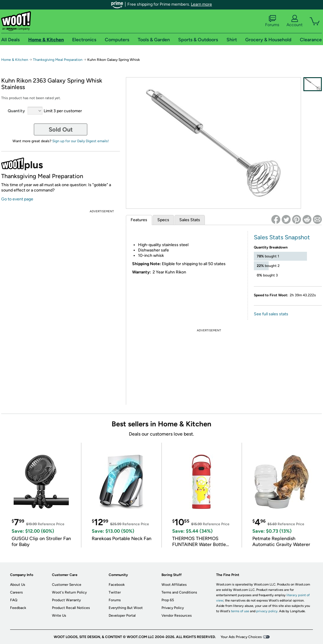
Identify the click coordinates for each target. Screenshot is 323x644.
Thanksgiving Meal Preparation (58, 60)
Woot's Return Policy (69, 592)
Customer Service (67, 585)
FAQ (14, 600)
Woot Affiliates (174, 585)
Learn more (201, 4)
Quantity (16, 111)
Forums (272, 21)
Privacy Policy (173, 608)
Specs (163, 220)
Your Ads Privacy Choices (241, 637)
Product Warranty (66, 600)
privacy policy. (267, 611)
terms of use (240, 611)
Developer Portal (122, 615)
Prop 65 (168, 600)
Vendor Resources (177, 615)
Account (294, 21)
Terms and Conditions (179, 592)
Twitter (115, 592)
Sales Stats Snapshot (282, 237)
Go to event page (17, 199)
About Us (18, 585)
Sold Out (61, 129)
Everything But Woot (126, 608)
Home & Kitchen (15, 60)
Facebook (117, 585)
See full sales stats (271, 314)
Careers (16, 592)
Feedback (18, 608)
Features (139, 220)
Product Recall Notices (71, 608)
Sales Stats (190, 220)
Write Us (59, 615)
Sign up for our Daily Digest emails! (81, 141)
